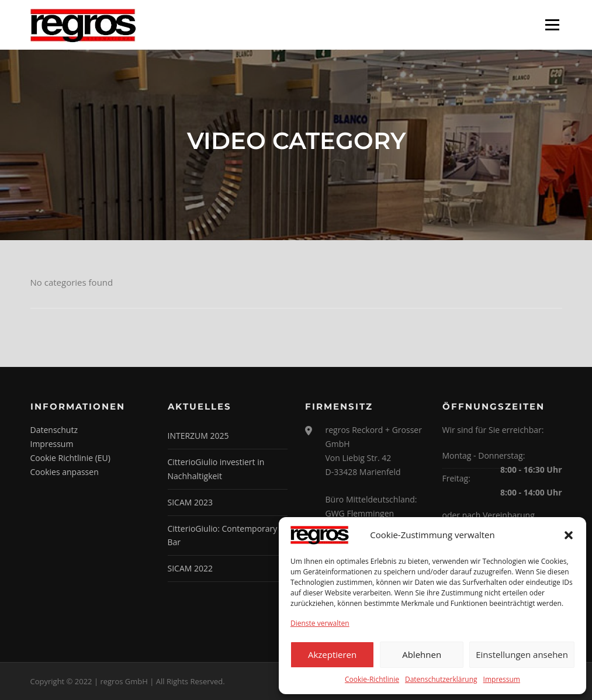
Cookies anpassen (65, 472)
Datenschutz (54, 430)
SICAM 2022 (191, 568)
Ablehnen (422, 654)
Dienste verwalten (320, 623)
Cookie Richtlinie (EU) (70, 458)
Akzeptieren (332, 654)
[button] (569, 535)
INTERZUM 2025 (198, 436)
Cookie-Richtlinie (372, 679)
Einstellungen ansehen (522, 654)
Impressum (502, 679)
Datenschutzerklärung (441, 679)
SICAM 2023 (191, 502)
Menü (552, 25)
